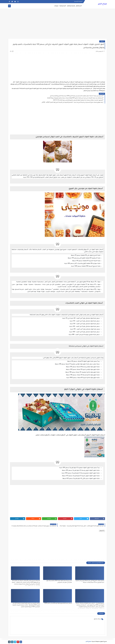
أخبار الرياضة (63, 6)
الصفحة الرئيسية (78, 1)
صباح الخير (102, 4)
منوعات (56, 6)
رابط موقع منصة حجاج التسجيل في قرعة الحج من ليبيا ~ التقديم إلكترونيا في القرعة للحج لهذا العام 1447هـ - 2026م (72, 102)
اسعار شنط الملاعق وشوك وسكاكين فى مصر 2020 (58, 603)
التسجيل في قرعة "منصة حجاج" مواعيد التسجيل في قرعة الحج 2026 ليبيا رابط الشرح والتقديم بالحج (77, 96)
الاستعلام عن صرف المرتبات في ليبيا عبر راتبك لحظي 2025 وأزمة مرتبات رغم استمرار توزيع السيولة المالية (75, 98)
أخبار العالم (79, 6)
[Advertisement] (57, 25)
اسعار (102, 41)
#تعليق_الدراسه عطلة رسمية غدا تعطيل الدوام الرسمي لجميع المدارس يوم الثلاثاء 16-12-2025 (78, 100)
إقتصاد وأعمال (71, 6)
